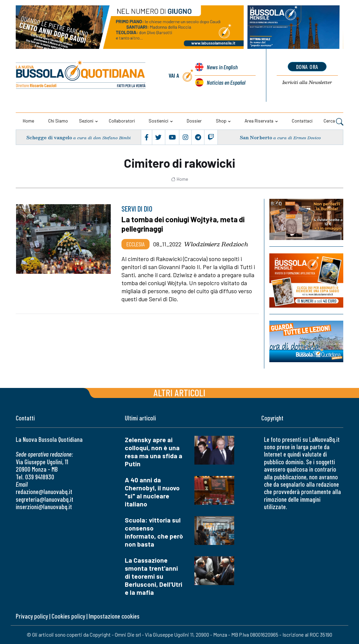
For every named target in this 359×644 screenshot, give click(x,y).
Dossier (194, 121)
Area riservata (259, 121)
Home (28, 121)
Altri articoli (179, 392)
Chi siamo (58, 121)
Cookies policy (68, 616)
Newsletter (307, 82)
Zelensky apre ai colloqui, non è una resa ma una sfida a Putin (154, 452)
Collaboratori (122, 121)
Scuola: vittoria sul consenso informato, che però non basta (154, 532)
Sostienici (158, 121)
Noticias (226, 82)
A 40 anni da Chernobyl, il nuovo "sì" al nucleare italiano (152, 492)
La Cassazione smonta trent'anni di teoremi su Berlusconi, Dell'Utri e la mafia (154, 576)
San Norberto (256, 137)
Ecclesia (136, 244)
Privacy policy (32, 616)
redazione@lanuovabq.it (44, 492)
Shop (221, 121)
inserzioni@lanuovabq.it (44, 507)
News (222, 67)
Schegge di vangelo (49, 137)
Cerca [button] (333, 122)
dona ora (307, 67)
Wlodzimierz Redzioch (216, 244)
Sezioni (86, 121)
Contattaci (302, 121)
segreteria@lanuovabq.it (44, 499)
